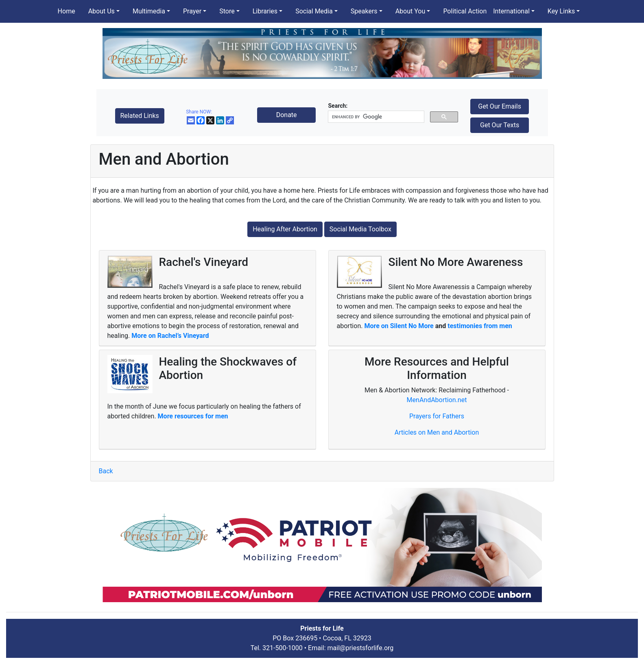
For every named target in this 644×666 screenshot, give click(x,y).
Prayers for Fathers (437, 416)
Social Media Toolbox (360, 229)
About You (410, 11)
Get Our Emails (500, 106)
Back (106, 471)
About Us (102, 11)
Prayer (192, 11)
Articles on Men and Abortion (437, 432)
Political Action (465, 11)
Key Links (561, 11)
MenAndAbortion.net (437, 400)
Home (67, 11)
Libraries (265, 11)
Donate (287, 115)
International (511, 11)
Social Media (314, 11)
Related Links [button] (140, 116)
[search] (375, 117)
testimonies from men (480, 326)
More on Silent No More (399, 326)
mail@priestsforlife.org (361, 648)
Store (227, 11)
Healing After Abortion (285, 229)
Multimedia (149, 11)
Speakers (364, 11)
